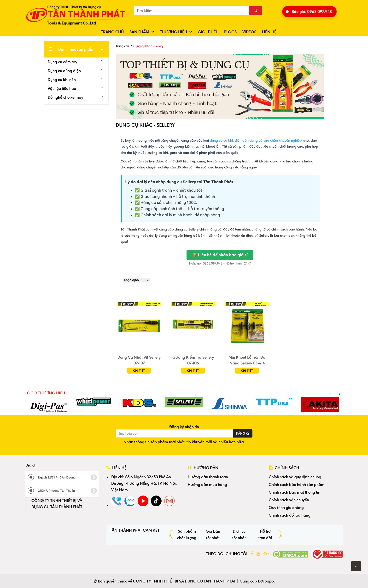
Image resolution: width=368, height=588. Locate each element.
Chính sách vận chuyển (289, 500)
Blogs (230, 32)
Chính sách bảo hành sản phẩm (297, 484)
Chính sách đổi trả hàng (290, 515)
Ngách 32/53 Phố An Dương (62, 478)
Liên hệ (269, 32)
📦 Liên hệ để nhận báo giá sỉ (220, 255)
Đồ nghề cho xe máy (65, 97)
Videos (249, 32)
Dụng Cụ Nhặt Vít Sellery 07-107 (139, 360)
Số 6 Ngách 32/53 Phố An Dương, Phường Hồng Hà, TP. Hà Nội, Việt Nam (144, 483)
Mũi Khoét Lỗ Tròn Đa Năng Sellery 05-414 (247, 360)
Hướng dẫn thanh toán (208, 477)
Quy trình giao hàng (286, 507)
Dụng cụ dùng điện (64, 71)
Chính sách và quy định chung (295, 477)
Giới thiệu (208, 32)
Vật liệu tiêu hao (62, 88)
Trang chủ (112, 32)
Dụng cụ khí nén (62, 80)
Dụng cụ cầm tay (62, 62)
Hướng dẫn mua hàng (207, 484)
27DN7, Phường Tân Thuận (62, 491)
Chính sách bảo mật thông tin (295, 492)
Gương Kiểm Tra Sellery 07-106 (193, 360)
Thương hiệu (173, 32)
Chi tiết (139, 371)
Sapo (269, 581)
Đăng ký (243, 433)
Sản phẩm (139, 32)
